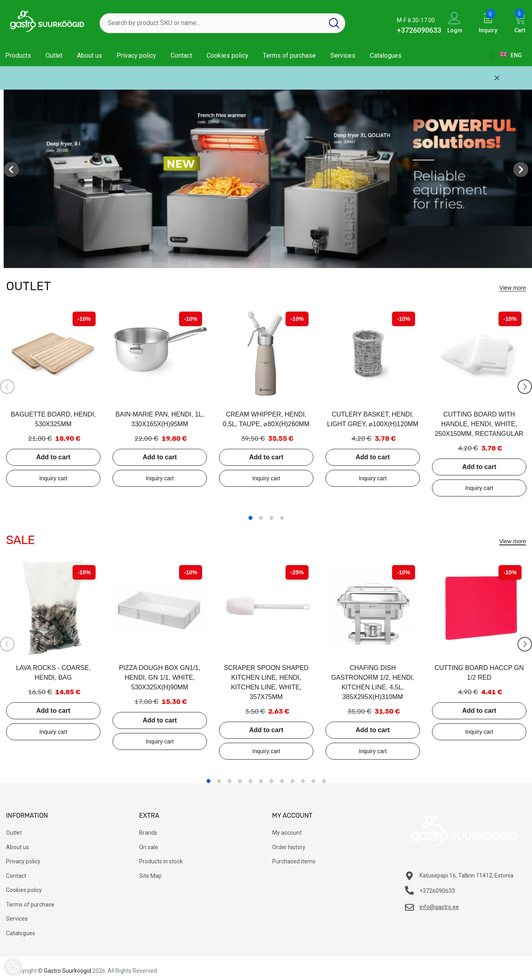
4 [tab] (282, 518)
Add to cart (53, 457)
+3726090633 (419, 30)
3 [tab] (271, 518)
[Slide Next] (525, 387)
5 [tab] (250, 781)
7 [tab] (271, 781)
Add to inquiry (53, 478)
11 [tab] (313, 781)
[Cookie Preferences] (13, 967)
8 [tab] (282, 781)
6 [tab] (261, 781)
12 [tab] (324, 781)
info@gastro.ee (439, 907)
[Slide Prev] (7, 387)
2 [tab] (261, 518)
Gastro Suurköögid (68, 971)
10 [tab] (303, 781)
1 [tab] (250, 518)
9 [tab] (292, 781)
